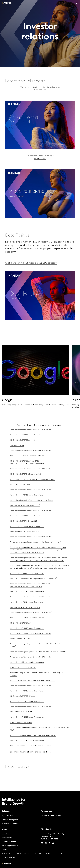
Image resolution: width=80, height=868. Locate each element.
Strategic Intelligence (10, 824)
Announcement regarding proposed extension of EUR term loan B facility (38, 659)
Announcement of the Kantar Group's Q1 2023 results (30, 714)
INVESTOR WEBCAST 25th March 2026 (25, 468)
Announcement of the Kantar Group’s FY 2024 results (30, 544)
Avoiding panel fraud (10, 846)
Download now (40, 97)
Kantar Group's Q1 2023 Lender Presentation (27, 709)
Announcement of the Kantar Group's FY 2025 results (30, 458)
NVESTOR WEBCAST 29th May (22, 630)
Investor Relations (9, 842)
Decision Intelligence (10, 820)
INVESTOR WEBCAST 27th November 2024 (26, 594)
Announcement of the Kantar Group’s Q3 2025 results (31, 476)
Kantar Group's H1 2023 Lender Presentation (27, 698)
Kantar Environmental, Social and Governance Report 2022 (33, 688)
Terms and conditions (36, 854)
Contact (5, 850)
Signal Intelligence (9, 816)
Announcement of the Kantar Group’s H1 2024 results (30, 604)
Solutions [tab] (6, 811)
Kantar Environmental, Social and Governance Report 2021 (33, 753)
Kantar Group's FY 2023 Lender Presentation (27, 635)
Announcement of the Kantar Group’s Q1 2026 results (30, 437)
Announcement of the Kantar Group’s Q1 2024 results (30, 620)
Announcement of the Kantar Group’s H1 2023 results (30, 693)
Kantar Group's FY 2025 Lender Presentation (27, 463)
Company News (8, 838)
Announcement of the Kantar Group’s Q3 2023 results (31, 664)
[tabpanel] (21, 820)
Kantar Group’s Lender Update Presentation (27, 580)
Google (7, 407)
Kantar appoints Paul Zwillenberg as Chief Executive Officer (33, 486)
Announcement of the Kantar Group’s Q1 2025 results (30, 518)
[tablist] (40, 830)
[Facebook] (50, 844)
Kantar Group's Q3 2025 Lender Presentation (27, 471)
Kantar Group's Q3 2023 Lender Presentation (27, 669)
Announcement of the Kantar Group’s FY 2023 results (30, 641)
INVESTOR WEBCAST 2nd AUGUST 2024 (25, 614)
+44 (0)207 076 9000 (50, 839)
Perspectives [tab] (46, 811)
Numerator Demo (17, 452)
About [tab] (5, 829)
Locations (6, 834)
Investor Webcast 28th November (23, 675)
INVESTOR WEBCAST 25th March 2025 (25, 539)
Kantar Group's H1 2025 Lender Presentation (27, 502)
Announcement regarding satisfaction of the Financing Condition (35, 549)
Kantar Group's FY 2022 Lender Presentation (27, 724)
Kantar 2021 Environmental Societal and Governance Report (33, 742)
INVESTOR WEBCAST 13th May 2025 (24, 528)
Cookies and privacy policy (55, 854)
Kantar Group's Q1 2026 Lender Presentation (27, 442)
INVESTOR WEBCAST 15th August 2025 (25, 513)
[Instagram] (46, 844)
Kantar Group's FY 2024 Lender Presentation (27, 533)
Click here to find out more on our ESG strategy (32, 270)
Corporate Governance (10, 857)
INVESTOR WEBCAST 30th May (22, 719)
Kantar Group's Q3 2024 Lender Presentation (27, 599)
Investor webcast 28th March (21, 729)
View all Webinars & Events (51, 816)
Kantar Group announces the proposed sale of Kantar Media (33, 586)
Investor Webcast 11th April (20, 646)
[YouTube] (42, 844)
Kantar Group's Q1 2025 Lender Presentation (27, 523)
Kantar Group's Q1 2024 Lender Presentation (27, 625)
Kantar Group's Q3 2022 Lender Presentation (27, 748)
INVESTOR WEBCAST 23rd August (23, 703)
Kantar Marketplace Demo (20, 492)
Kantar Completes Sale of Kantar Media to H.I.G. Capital (32, 507)
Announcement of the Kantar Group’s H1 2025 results (30, 497)
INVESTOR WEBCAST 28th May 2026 (24, 447)
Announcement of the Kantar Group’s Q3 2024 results (31, 591)
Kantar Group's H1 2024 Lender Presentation (27, 609)
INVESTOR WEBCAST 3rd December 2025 (26, 481)
